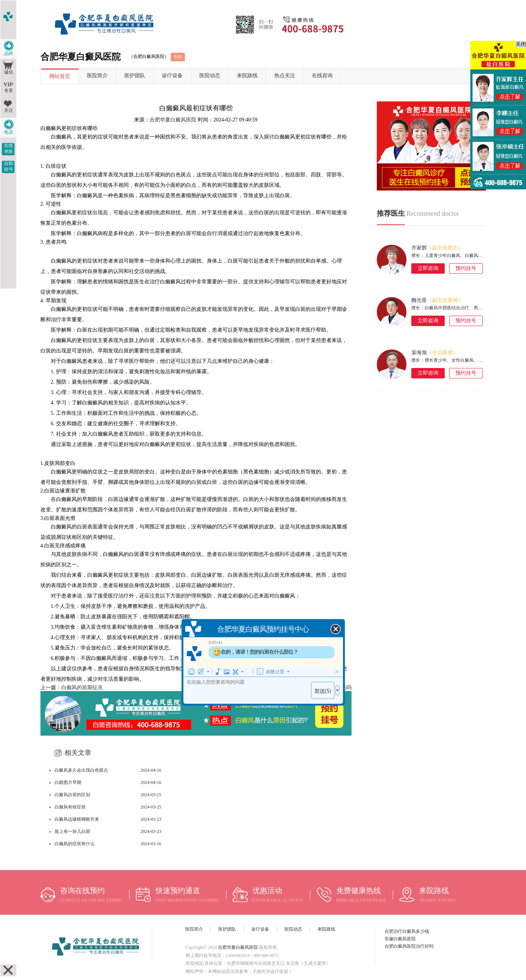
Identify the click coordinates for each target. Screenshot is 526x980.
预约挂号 (466, 268)
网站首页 (60, 76)
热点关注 (285, 76)
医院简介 (97, 76)
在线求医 (9, 149)
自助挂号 (9, 166)
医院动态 (210, 76)
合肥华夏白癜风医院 (173, 120)
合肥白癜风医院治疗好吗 (409, 946)
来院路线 (247, 76)
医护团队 (135, 76)
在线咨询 (322, 76)
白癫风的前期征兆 (82, 688)
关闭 (521, 44)
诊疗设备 (172, 76)
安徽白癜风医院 (400, 939)
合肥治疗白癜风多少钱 (407, 931)
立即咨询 (428, 268)
